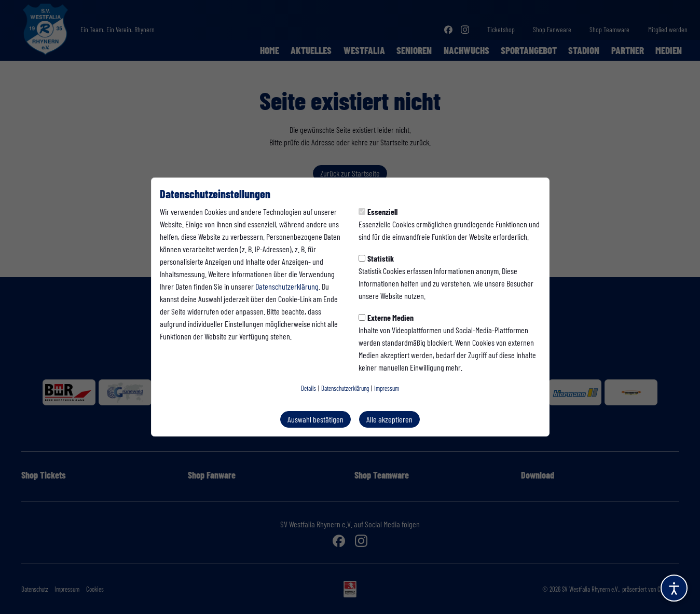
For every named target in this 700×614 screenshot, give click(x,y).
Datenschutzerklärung (287, 286)
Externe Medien (386, 317)
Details (308, 388)
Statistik (376, 258)
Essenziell (378, 212)
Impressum (387, 388)
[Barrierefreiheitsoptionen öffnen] (674, 588)
